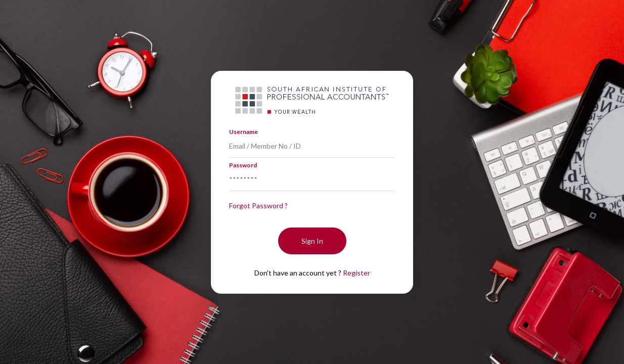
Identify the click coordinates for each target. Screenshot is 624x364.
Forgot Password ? (258, 206)
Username (243, 132)
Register (356, 273)
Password (243, 165)
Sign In (312, 241)
